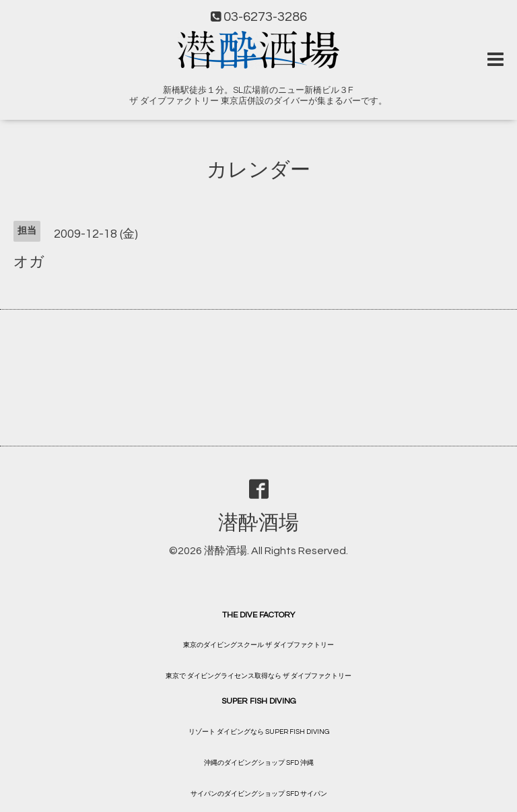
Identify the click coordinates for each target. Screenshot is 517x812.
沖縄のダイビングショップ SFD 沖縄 (259, 763)
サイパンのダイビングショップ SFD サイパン (259, 794)
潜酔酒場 (258, 523)
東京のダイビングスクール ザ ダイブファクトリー (258, 645)
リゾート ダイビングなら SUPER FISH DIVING (259, 732)
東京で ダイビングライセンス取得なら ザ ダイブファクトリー (258, 676)
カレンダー (258, 170)
